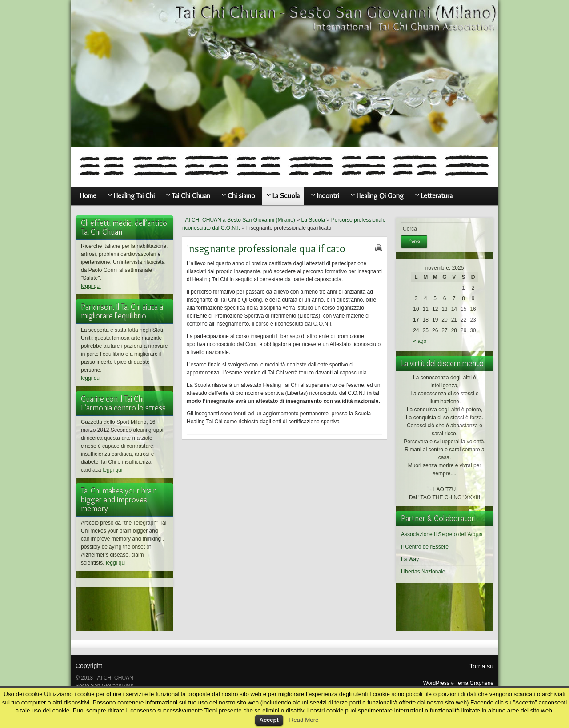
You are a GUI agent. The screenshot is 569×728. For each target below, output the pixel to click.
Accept (269, 720)
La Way (410, 559)
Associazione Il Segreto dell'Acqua (442, 534)
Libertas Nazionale (423, 572)
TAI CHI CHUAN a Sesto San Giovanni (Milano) (239, 220)
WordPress (436, 683)
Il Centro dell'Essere (425, 547)
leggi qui (91, 286)
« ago (420, 341)
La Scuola (313, 220)
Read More (304, 720)
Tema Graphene (474, 683)
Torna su (481, 666)
